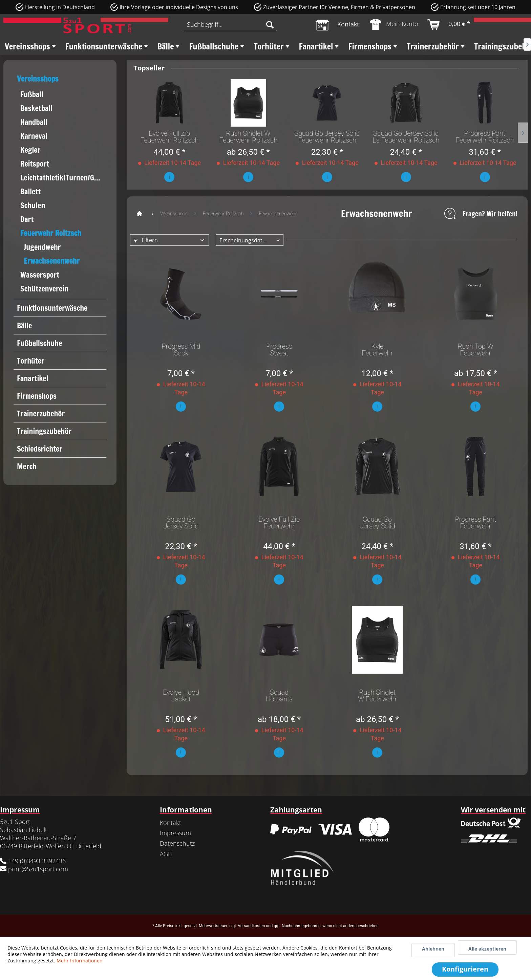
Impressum (175, 833)
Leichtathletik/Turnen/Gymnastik (63, 178)
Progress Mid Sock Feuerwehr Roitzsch (181, 350)
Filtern (146, 240)
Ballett (30, 191)
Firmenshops (37, 396)
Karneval (34, 136)
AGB (166, 854)
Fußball (32, 94)
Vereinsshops (38, 79)
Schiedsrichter (40, 449)
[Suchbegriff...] (230, 24)
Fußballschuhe (40, 343)
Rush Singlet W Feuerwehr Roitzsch (248, 137)
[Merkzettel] (337, 24)
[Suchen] (270, 24)
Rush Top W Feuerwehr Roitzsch (476, 350)
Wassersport (40, 275)
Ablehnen (433, 949)
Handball (34, 122)
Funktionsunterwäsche (52, 308)
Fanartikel (33, 378)
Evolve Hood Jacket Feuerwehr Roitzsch (181, 696)
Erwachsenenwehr (52, 261)
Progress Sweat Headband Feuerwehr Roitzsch (279, 350)
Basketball (36, 108)
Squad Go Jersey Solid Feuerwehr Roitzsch (327, 137)
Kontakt (171, 823)
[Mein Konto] (394, 24)
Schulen (33, 205)
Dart (27, 219)
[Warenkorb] (449, 24)
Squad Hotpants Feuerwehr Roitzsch (279, 696)
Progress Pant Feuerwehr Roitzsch (485, 137)
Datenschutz (177, 843)
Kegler (30, 150)
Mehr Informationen (80, 961)
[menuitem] (230, 24)
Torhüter (31, 361)
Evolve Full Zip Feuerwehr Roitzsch (169, 137)
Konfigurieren (465, 969)
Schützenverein (44, 289)
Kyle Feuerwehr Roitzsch (377, 350)
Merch (27, 466)
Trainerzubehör (41, 413)
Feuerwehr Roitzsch (51, 233)
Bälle (24, 325)
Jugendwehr (42, 247)
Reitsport (35, 164)
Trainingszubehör (44, 431)
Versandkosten (251, 926)
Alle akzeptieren (487, 949)
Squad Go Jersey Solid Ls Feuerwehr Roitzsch (406, 137)
